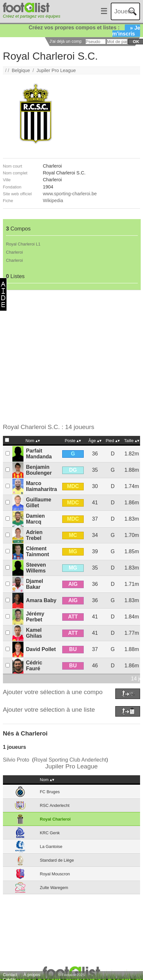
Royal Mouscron (55, 874)
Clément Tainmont (38, 551)
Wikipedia (53, 200)
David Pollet (41, 649)
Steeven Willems (36, 568)
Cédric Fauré (34, 666)
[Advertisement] (67, 357)
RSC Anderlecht (55, 805)
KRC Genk (50, 833)
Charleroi (14, 252)
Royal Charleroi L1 (23, 244)
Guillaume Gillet (39, 503)
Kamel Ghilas (34, 633)
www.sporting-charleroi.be (70, 194)
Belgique (21, 70)
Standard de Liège (57, 860)
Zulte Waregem (54, 888)
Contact (10, 975)
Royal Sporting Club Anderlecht (70, 760)
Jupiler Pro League (56, 70)
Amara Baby (41, 600)
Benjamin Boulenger (39, 470)
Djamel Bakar (35, 584)
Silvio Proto (16, 760)
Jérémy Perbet (35, 617)
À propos (32, 975)
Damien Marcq (36, 519)
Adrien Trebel (34, 535)
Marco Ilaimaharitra (42, 486)
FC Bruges (50, 792)
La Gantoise (51, 846)
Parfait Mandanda (39, 454)
